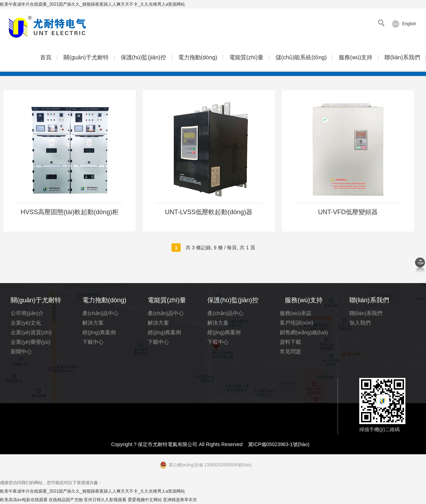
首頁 (46, 57)
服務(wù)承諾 (296, 313)
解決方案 (93, 323)
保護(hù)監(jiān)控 (143, 57)
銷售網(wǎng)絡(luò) (304, 332)
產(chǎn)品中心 (100, 313)
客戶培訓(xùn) (296, 323)
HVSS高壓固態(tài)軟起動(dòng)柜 (70, 212)
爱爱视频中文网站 (145, 500)
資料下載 (290, 342)
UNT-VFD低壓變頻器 (348, 212)
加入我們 (360, 323)
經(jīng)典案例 (99, 332)
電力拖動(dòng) (198, 57)
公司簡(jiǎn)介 (27, 313)
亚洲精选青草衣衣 (180, 500)
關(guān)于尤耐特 (86, 57)
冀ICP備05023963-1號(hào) (279, 444)
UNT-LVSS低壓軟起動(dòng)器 (209, 212)
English (409, 24)
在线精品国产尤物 (66, 500)
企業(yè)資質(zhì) (31, 332)
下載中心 (93, 342)
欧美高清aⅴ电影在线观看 (24, 500)
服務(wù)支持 (356, 57)
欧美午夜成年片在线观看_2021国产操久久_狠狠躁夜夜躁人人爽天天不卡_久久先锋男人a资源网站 (92, 4)
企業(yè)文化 (26, 323)
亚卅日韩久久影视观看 (105, 500)
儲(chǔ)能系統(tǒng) (301, 57)
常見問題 (290, 351)
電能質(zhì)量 (246, 57)
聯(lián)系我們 (402, 57)
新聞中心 (21, 351)
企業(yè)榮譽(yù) (31, 342)
